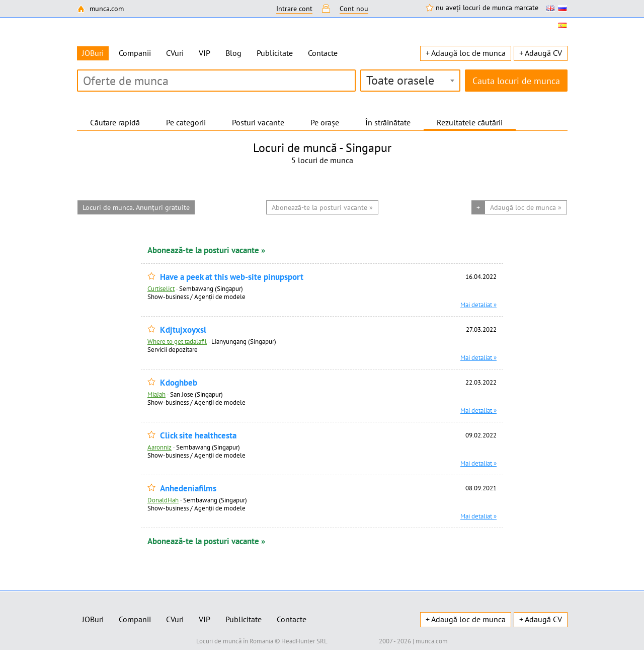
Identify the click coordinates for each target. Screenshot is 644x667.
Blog (233, 53)
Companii (135, 53)
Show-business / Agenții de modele (196, 297)
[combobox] (410, 81)
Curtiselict (161, 288)
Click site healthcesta (198, 436)
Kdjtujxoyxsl (183, 330)
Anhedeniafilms (188, 489)
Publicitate (275, 53)
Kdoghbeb (179, 383)
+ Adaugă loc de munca (466, 53)
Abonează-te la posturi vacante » (206, 250)
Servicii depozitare (173, 349)
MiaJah (156, 394)
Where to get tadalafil (177, 341)
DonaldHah (163, 500)
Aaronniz (159, 447)
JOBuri (93, 619)
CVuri (175, 53)
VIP (205, 53)
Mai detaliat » (478, 305)
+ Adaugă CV (541, 53)
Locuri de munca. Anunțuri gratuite (136, 207)
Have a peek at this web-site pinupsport (232, 277)
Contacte (323, 53)
